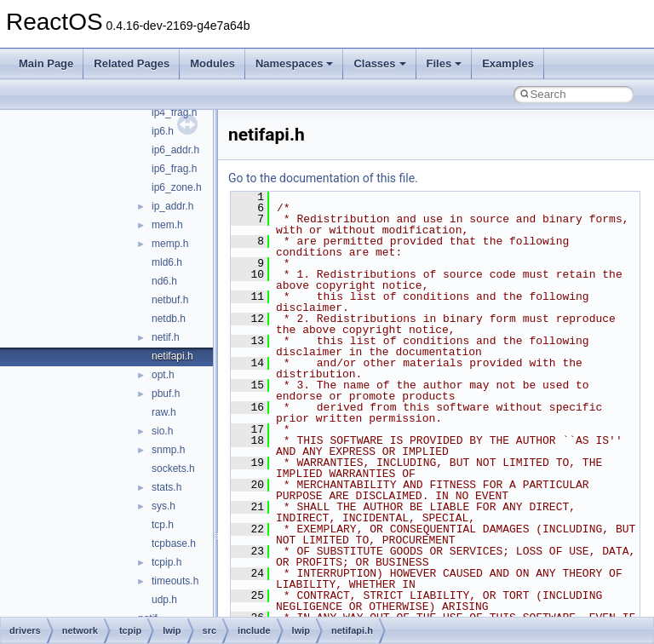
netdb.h (169, 319)
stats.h (166, 487)
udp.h (164, 600)
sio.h (162, 431)
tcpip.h (166, 562)
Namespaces (295, 63)
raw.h (164, 412)
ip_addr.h (172, 206)
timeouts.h (175, 581)
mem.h (167, 225)
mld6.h (167, 262)
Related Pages (132, 63)
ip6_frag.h (174, 169)
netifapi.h (172, 356)
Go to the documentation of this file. (323, 178)
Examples (508, 63)
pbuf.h (166, 394)
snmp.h (168, 450)
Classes (379, 63)
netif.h (166, 337)
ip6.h (163, 131)
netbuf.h (170, 300)
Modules (212, 63)
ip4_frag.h (174, 112)
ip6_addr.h (175, 150)
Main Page (46, 63)
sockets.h (173, 469)
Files (445, 63)
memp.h (170, 244)
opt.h (163, 375)
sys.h (163, 506)
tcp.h (163, 525)
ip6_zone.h (177, 187)
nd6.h (164, 281)
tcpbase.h (174, 543)
